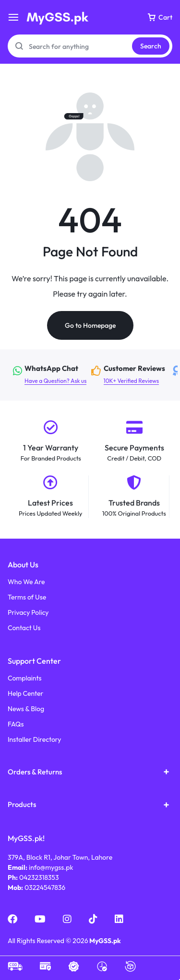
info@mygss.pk (51, 867)
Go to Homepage (90, 325)
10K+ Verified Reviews (131, 375)
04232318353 (39, 877)
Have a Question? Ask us (51, 375)
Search (151, 46)
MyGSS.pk (105, 941)
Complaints (24, 678)
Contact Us (24, 628)
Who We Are (26, 582)
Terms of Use (27, 597)
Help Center (25, 694)
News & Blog (26, 709)
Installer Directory (35, 740)
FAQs (16, 724)
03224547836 (45, 888)
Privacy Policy (28, 613)
